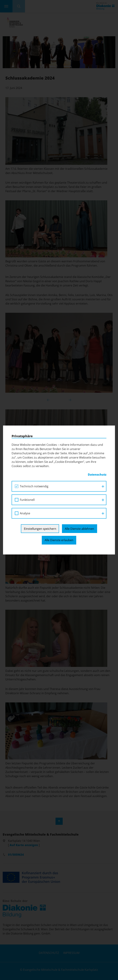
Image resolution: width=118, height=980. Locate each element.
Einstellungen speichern (40, 529)
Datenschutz (97, 475)
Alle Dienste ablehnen (79, 529)
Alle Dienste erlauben (59, 540)
